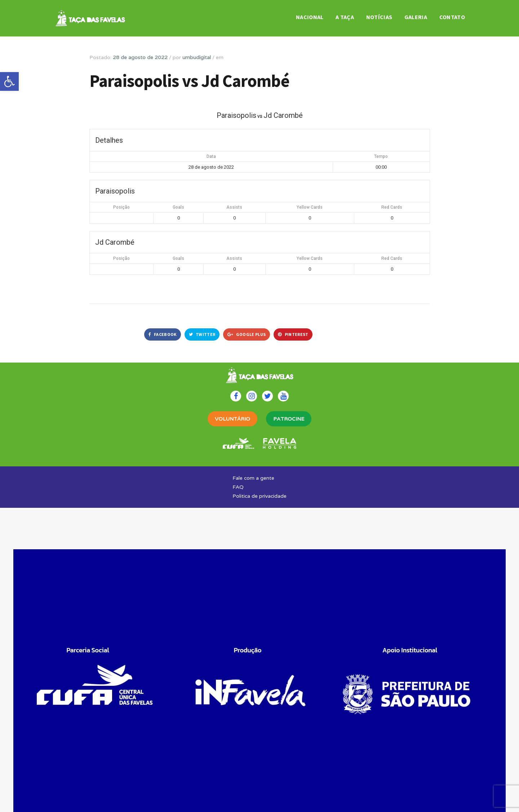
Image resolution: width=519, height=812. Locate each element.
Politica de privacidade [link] (259, 496)
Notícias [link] (379, 17)
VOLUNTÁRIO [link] (232, 419)
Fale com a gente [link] (253, 478)
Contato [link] (452, 17)
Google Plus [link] (247, 334)
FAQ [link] (238, 487)
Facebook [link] (163, 334)
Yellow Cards (310, 207)
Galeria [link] (416, 17)
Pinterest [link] (293, 334)
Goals (178, 207)
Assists (234, 207)
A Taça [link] (345, 17)
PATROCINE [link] (289, 419)
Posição (121, 207)
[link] (9, 81)
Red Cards (392, 207)
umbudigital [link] (197, 57)
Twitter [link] (202, 334)
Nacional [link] (310, 17)
